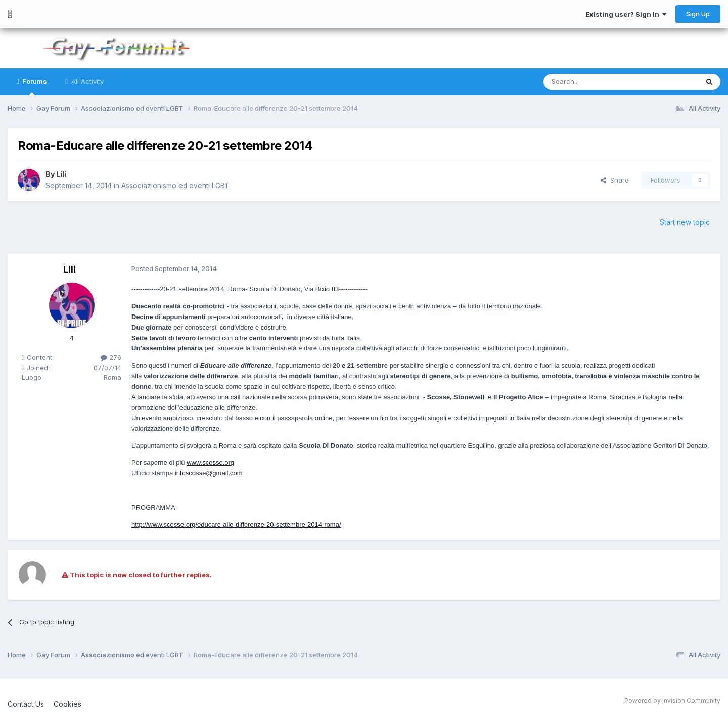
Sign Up (698, 14)
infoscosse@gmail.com (209, 473)
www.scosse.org (210, 462)
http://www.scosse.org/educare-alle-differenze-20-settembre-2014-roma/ (236, 525)
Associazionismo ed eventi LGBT (176, 185)
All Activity (86, 81)
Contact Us (26, 704)
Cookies (67, 704)
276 (111, 357)
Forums (34, 86)
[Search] (595, 82)
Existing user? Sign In (626, 14)
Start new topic (685, 222)
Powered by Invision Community (672, 701)
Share (615, 180)
